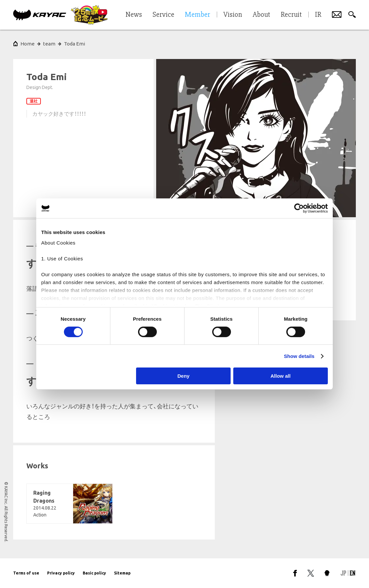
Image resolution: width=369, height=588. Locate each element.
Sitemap (122, 573)
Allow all (281, 376)
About (261, 15)
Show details (299, 356)
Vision (233, 15)
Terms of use (26, 573)
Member (198, 15)
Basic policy (94, 573)
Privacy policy (61, 573)
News (134, 15)
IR (318, 15)
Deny (184, 376)
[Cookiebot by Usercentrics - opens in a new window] (299, 208)
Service (163, 15)
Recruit (291, 15)
